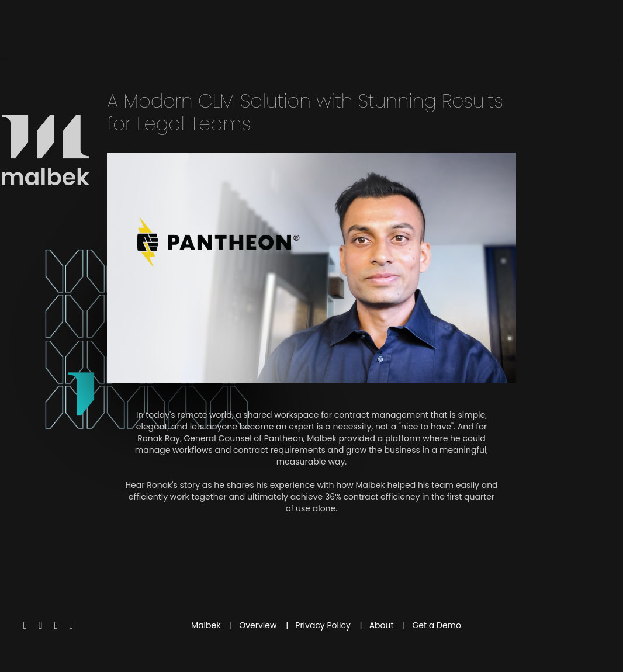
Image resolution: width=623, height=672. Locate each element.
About (382, 625)
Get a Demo (437, 625)
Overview (258, 625)
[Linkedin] (72, 625)
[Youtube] (56, 625)
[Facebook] (41, 625)
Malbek (206, 625)
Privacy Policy (323, 625)
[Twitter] (25, 625)
